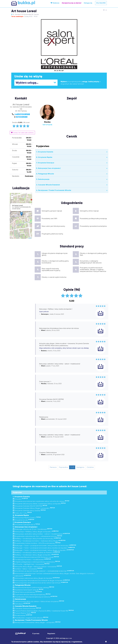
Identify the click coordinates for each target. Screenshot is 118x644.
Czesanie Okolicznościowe (27, 608)
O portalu (36, 634)
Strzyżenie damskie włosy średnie (29, 511)
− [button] (12, 198)
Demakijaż (21, 604)
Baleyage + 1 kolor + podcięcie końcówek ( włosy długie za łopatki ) (43, 550)
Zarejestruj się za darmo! (72, 3)
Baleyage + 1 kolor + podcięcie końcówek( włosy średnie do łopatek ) (44, 548)
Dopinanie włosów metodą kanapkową (32, 594)
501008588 (22, 117)
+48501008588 (22, 114)
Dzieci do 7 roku (22, 513)
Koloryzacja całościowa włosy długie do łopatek (36, 578)
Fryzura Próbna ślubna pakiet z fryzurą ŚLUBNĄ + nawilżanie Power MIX (43, 611)
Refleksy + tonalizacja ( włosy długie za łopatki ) (36, 555)
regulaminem (77, 642)
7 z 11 (72, 467)
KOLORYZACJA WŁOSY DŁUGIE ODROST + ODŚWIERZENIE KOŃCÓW (43, 571)
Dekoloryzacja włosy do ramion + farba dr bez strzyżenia (38, 601)
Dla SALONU (101, 3)
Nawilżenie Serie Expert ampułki (28, 590)
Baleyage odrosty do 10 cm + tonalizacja (32, 529)
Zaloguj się (88, 3)
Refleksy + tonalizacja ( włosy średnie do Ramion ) (36, 552)
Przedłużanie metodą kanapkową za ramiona (35, 597)
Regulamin (51, 634)
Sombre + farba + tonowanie (28, 569)
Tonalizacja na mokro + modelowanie (32, 560)
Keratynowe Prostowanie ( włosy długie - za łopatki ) (37, 622)
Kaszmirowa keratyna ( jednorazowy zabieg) (33, 587)
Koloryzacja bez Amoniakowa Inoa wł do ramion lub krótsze (40, 583)
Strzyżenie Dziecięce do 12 (26, 525)
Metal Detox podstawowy (27, 592)
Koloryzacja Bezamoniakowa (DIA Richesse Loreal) (36, 557)
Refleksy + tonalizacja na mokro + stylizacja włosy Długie (39, 541)
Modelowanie (22, 615)
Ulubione (55, 3)
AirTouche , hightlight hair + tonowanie (31, 564)
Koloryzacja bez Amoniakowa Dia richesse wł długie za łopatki (41, 581)
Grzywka (20, 499)
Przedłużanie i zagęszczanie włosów (30, 618)
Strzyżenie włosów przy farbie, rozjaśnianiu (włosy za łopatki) (39, 504)
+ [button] (12, 195)
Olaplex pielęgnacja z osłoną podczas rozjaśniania (36, 562)
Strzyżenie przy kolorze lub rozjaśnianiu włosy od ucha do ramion (41, 501)
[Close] (106, 642)
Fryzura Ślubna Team (24, 613)
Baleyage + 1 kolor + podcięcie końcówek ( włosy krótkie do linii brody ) (44, 546)
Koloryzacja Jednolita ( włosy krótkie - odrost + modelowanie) (41, 534)
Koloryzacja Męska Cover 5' (27, 518)
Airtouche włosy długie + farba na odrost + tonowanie (37, 567)
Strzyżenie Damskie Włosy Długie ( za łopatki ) (34, 508)
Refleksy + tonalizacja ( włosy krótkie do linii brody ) (37, 539)
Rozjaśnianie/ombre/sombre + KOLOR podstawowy (37, 543)
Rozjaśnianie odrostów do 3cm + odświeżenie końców (37, 536)
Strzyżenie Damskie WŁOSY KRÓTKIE (30, 506)
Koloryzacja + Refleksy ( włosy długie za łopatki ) (36, 532)
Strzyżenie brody (23, 520)
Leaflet (30, 238)
